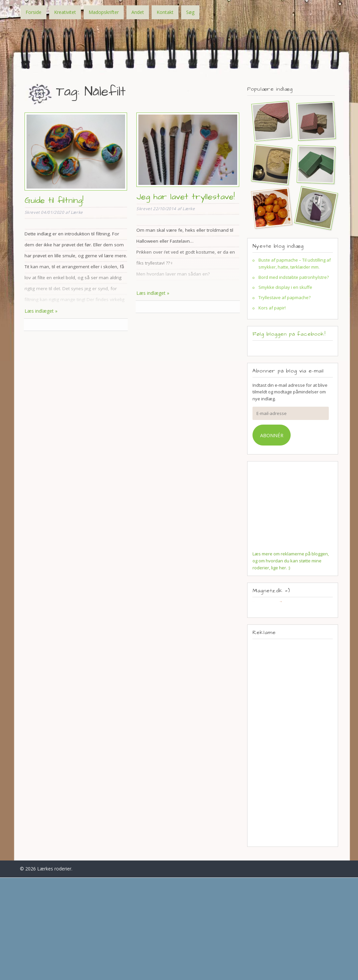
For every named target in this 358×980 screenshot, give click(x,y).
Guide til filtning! (54, 200)
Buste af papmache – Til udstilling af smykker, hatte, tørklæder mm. (295, 263)
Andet (138, 12)
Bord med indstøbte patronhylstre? (294, 277)
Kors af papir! (272, 308)
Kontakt (165, 12)
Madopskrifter (104, 12)
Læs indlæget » (41, 311)
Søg (190, 12)
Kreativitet (65, 12)
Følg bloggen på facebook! (289, 334)
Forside (34, 12)
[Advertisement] (293, 743)
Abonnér (272, 435)
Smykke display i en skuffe (285, 287)
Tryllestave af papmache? (285, 297)
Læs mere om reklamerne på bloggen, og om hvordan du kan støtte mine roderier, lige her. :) (291, 561)
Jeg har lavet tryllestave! (185, 197)
